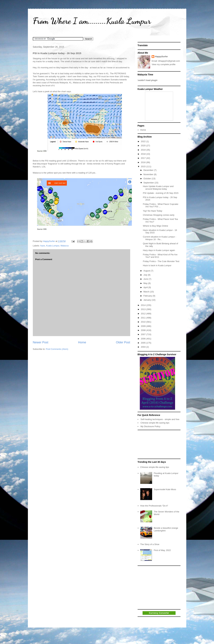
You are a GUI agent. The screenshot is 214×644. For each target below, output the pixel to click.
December (149, 170)
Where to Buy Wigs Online (155, 226)
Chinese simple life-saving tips (155, 423)
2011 (144, 318)
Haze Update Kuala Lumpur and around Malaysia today (158, 188)
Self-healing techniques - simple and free (160, 419)
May (146, 283)
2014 (144, 305)
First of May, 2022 (162, 550)
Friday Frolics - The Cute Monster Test (161, 261)
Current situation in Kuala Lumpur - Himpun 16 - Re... (160, 238)
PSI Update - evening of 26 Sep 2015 (161, 193)
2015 (144, 166)
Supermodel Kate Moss (165, 489)
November (149, 174)
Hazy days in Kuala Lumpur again (159, 250)
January (148, 300)
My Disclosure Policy (150, 426)
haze (43, 246)
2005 (144, 343)
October (148, 179)
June (146, 279)
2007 (144, 334)
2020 (144, 146)
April (146, 287)
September (149, 183)
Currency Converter (159, 613)
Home (82, 342)
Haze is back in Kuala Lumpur (157, 265)
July (146, 275)
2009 (144, 326)
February (148, 296)
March (147, 292)
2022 (144, 141)
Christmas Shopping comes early (159, 215)
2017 (144, 158)
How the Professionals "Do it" (154, 506)
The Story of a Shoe (150, 544)
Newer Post (41, 342)
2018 (144, 154)
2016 (144, 162)
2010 (144, 322)
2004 (144, 347)
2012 (144, 314)
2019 (144, 150)
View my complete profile (164, 64)
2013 (144, 309)
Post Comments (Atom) (57, 349)
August (147, 271)
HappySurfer (161, 56)
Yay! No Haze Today (153, 211)
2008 (144, 330)
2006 (144, 339)
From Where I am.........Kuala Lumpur (92, 21)
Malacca (65, 246)
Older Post (123, 342)
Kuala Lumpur (53, 246)
